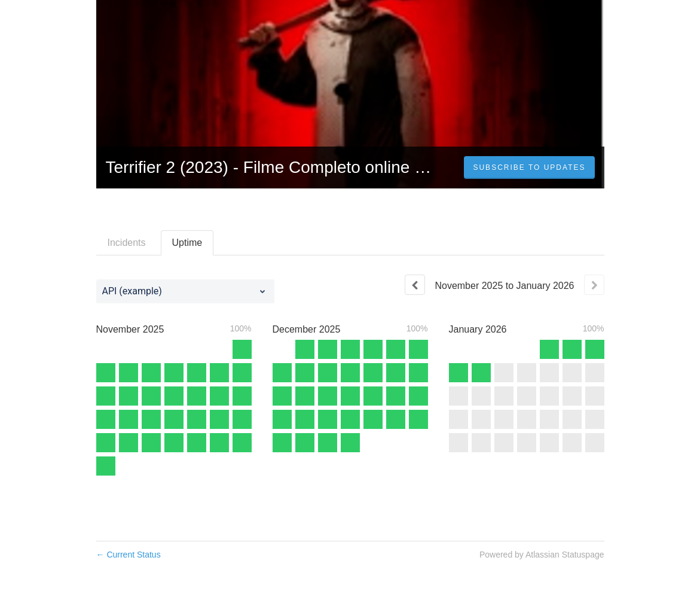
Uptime (187, 243)
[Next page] (594, 285)
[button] (529, 167)
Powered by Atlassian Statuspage (542, 555)
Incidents (127, 243)
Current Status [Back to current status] (129, 555)
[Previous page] (415, 285)
